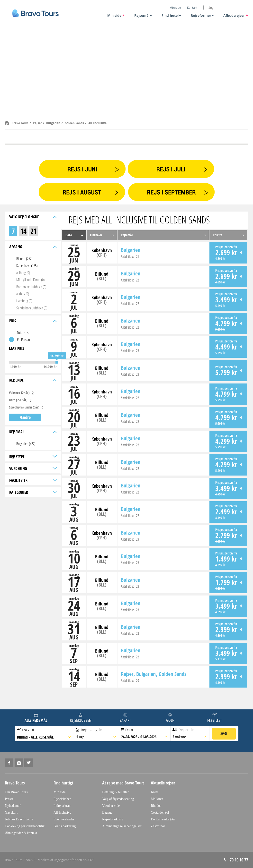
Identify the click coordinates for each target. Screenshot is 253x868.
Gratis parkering (65, 826)
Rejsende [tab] (33, 380)
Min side (116, 15)
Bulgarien (54, 123)
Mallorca (157, 799)
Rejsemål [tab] (33, 432)
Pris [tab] (33, 321)
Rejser (38, 123)
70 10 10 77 (239, 860)
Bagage (107, 813)
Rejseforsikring (113, 819)
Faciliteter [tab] (33, 480)
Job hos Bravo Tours (19, 819)
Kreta (155, 792)
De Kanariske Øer (163, 819)
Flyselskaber (62, 799)
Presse (9, 799)
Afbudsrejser (236, 15)
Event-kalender (64, 819)
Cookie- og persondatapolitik (25, 826)
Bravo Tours (21, 123)
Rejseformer (202, 15)
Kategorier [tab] (33, 492)
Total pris (23, 333)
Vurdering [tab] (33, 468)
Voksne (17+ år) (19, 393)
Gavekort (11, 813)
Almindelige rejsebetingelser (122, 826)
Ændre (25, 417)
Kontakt (192, 8)
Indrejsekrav (62, 806)
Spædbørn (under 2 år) (24, 407)
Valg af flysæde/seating (118, 799)
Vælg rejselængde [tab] (33, 217)
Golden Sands (75, 123)
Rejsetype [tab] (33, 457)
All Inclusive (97, 123)
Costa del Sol (160, 813)
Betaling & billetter (115, 792)
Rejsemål (143, 15)
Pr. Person (23, 339)
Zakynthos (158, 826)
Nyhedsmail (13, 806)
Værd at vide (111, 806)
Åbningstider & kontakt (21, 833)
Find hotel (171, 15)
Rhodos (156, 806)
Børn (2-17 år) (18, 400)
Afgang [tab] (33, 247)
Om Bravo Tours (16, 792)
